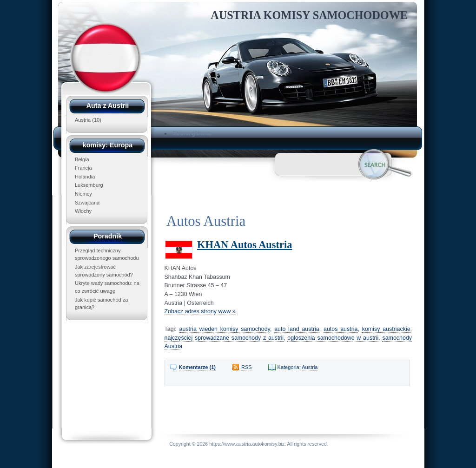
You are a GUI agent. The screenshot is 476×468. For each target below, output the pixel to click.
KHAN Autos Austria (245, 245)
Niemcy (83, 194)
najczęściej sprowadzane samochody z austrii (224, 338)
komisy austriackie (386, 329)
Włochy (83, 211)
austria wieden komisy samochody (225, 329)
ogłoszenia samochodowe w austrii (333, 338)
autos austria (340, 329)
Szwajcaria (87, 203)
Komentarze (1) (197, 367)
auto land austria (297, 329)
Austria (83, 120)
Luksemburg (89, 185)
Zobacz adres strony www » (200, 311)
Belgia (82, 159)
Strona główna (192, 133)
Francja (83, 168)
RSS (247, 367)
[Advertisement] (276, 198)
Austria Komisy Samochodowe (309, 15)
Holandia (85, 177)
